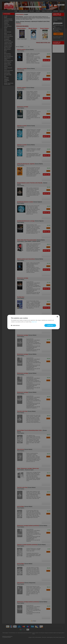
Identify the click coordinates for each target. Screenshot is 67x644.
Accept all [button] (50, 325)
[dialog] (33, 322)
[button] (15, 325)
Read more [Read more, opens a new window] (34, 322)
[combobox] (57, 317)
